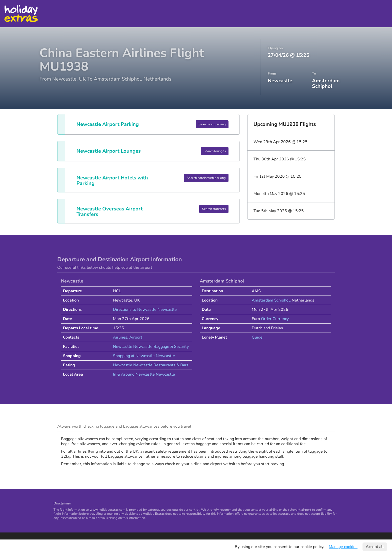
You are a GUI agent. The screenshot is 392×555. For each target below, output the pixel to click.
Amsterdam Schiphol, (272, 300)
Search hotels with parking (206, 178)
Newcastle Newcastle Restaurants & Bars (151, 365)
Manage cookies (343, 547)
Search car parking (212, 124)
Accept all (375, 547)
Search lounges (215, 151)
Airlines (120, 337)
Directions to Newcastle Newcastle (145, 310)
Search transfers (214, 209)
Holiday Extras (21, 14)
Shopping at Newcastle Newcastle (144, 356)
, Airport (135, 337)
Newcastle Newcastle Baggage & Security (151, 347)
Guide (257, 337)
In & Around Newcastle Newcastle (144, 374)
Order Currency (275, 319)
